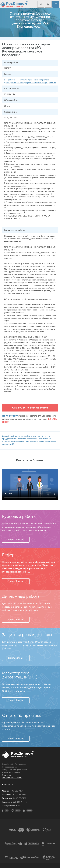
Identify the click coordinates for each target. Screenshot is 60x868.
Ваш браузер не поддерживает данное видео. (30, 485)
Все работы (9, 80)
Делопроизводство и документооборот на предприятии (30, 83)
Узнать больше (16, 540)
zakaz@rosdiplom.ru (11, 806)
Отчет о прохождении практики (35, 80)
